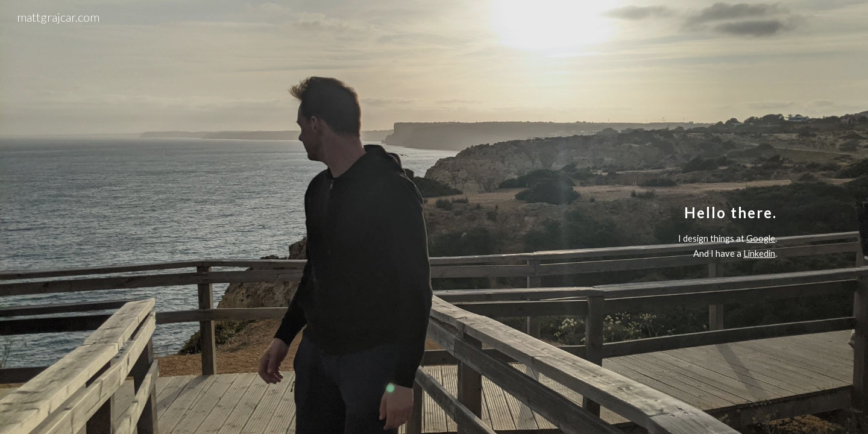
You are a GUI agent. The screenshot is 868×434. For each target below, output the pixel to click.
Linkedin (759, 253)
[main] (434, 217)
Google (761, 238)
